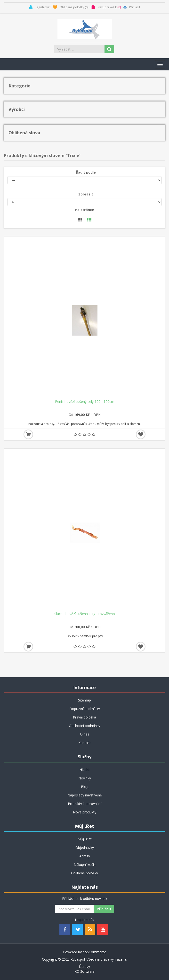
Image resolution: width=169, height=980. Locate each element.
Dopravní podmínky (85, 709)
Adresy (85, 856)
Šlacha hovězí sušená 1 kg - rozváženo (85, 614)
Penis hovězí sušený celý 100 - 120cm (85, 402)
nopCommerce (94, 952)
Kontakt (84, 743)
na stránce (85, 210)
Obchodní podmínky (84, 726)
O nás (85, 734)
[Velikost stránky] (84, 202)
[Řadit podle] (84, 180)
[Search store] (80, 49)
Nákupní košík (85, 865)
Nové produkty (85, 812)
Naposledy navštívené (85, 795)
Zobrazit (86, 194)
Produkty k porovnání (85, 804)
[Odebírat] (74, 909)
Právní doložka (84, 717)
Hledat (85, 770)
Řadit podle (86, 172)
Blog (85, 787)
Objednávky (85, 848)
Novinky (85, 778)
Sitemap (84, 700)
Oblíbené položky (84, 873)
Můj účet (85, 839)
